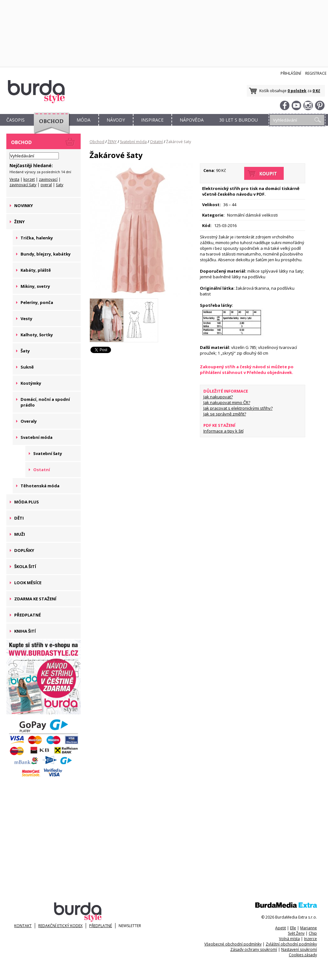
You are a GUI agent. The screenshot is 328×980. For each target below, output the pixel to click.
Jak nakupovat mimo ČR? (227, 402)
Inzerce (310, 939)
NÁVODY (116, 120)
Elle (293, 928)
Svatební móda (133, 142)
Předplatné (101, 926)
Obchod (97, 142)
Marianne (309, 928)
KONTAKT (23, 926)
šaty (60, 185)
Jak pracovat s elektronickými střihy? (238, 408)
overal (46, 185)
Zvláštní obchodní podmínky (291, 944)
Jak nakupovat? (218, 397)
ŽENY (112, 142)
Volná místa (289, 939)
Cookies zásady (303, 955)
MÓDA (84, 120)
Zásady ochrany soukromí (254, 949)
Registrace (316, 73)
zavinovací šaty (23, 185)
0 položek (297, 91)
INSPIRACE (152, 120)
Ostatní (156, 142)
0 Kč (316, 91)
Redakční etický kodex (60, 926)
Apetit (281, 928)
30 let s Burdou (238, 120)
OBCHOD (50, 127)
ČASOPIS (15, 120)
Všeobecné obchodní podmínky (233, 944)
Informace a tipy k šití (223, 431)
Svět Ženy (296, 933)
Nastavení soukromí (299, 949)
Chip (313, 933)
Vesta (14, 179)
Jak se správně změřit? (225, 414)
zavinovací (48, 179)
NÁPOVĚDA (192, 120)
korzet (29, 179)
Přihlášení (291, 73)
